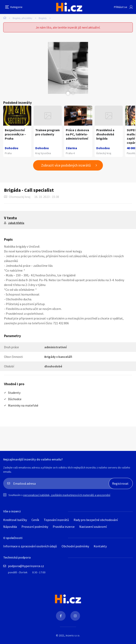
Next (73, 93)
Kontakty (100, 546)
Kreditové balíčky (15, 520)
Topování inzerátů (56, 520)
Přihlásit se (121, 7)
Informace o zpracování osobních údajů (30, 546)
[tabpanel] (68, 68)
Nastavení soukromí (93, 527)
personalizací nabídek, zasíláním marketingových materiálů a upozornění (67, 495)
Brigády (43, 18)
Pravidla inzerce (64, 527)
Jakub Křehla (16, 223)
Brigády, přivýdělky (22, 18)
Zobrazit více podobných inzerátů (66, 165)
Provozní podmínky (35, 527)
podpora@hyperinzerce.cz (26, 566)
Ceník (35, 520)
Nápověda (10, 527)
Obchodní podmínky (75, 546)
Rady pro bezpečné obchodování (96, 520)
